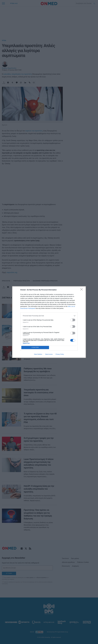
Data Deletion (38, 354)
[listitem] (49, 316)
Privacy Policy (60, 354)
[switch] (73, 320)
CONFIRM (35, 347)
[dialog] (49, 322)
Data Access (49, 354)
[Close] (82, 290)
